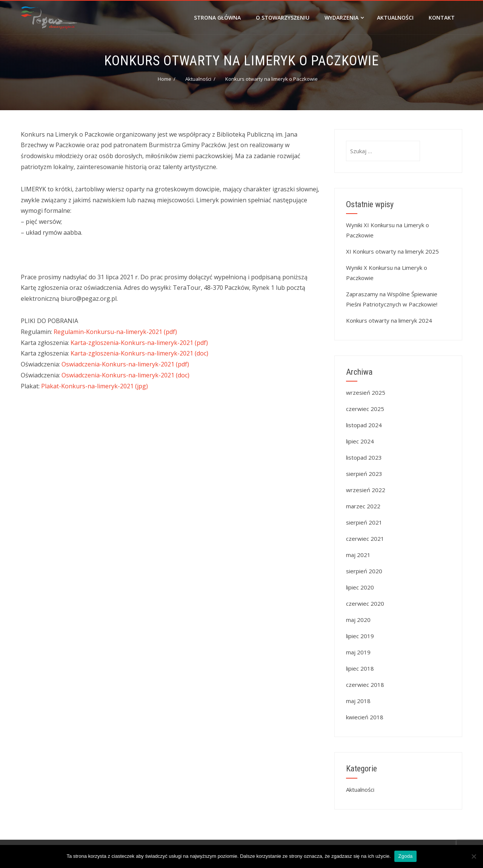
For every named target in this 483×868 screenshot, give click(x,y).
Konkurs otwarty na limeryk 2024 (389, 320)
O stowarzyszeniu (283, 18)
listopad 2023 (364, 457)
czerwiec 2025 (365, 409)
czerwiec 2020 (365, 603)
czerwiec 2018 (365, 685)
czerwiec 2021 (365, 539)
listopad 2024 (364, 425)
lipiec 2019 (360, 636)
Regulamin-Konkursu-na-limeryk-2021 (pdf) (115, 332)
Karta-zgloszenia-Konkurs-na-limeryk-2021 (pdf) (139, 343)
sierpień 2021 (364, 522)
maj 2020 (358, 620)
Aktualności (395, 18)
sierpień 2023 (364, 474)
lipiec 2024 (360, 441)
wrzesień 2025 (366, 392)
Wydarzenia (344, 18)
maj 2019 (358, 652)
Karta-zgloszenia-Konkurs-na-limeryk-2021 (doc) (139, 353)
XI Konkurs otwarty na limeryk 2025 (392, 251)
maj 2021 (358, 555)
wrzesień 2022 (366, 490)
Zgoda (405, 856)
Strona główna (217, 18)
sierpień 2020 (364, 571)
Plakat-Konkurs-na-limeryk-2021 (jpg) (95, 386)
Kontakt (442, 18)
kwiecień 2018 (365, 717)
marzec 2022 (363, 506)
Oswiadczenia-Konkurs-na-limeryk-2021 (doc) (125, 375)
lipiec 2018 (360, 668)
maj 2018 (358, 701)
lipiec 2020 (360, 587)
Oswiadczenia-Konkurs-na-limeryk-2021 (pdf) (125, 364)
